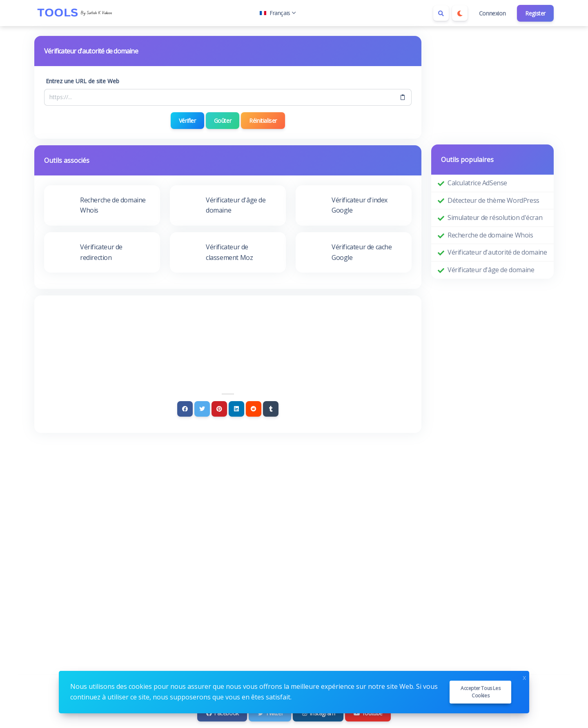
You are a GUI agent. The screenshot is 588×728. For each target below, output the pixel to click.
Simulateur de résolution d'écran (495, 218)
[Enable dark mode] (460, 13)
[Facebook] (185, 409)
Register (535, 13)
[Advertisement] (228, 328)
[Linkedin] (236, 409)
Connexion (492, 13)
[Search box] (441, 13)
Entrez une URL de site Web (82, 81)
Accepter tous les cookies (480, 692)
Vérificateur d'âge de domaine (491, 270)
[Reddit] (254, 409)
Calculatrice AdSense (477, 183)
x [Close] (524, 677)
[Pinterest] (219, 409)
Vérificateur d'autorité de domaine (497, 252)
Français (278, 13)
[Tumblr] (271, 409)
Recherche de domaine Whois (490, 235)
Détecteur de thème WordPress (493, 200)
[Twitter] (202, 409)
